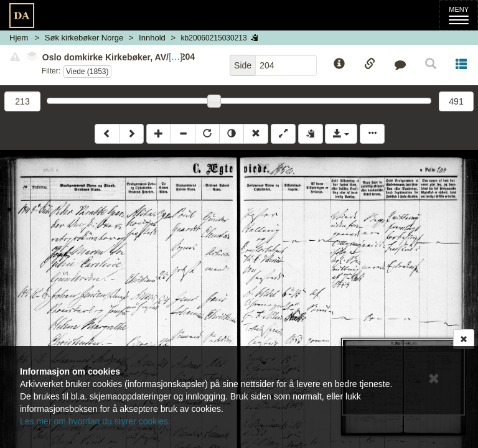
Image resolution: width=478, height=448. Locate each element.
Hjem (19, 38)
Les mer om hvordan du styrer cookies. (95, 421)
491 (456, 101)
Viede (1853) (87, 72)
